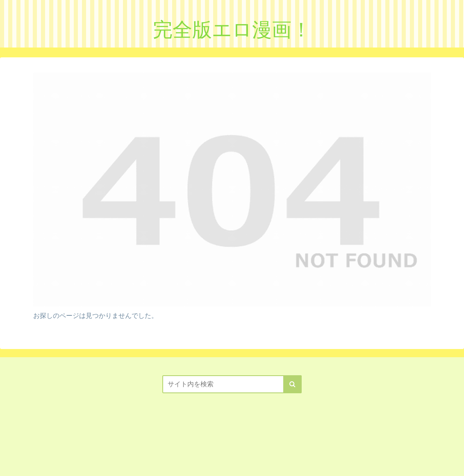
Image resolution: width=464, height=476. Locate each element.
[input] (232, 384)
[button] (292, 384)
